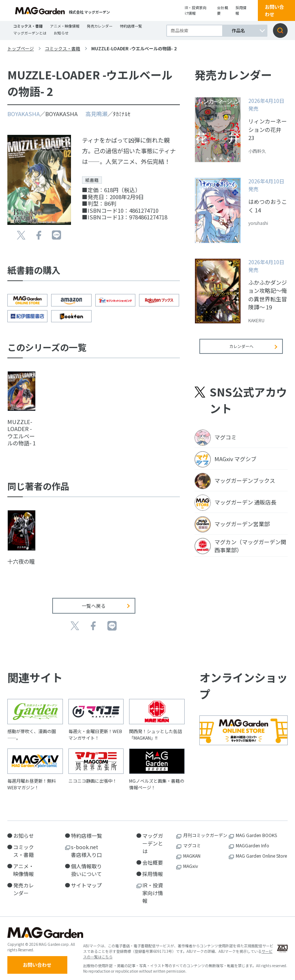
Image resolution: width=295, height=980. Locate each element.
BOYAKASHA (24, 114)
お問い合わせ (274, 10)
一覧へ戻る (94, 600)
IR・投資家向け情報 (196, 10)
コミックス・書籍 (28, 26)
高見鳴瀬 (96, 114)
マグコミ (192, 840)
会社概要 (223, 10)
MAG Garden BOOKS (256, 830)
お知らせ (61, 33)
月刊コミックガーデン (205, 830)
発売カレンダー (100, 26)
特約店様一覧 (131, 26)
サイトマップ (86, 880)
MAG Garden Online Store (261, 850)
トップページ (21, 48)
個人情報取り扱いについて (86, 864)
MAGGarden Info (253, 840)
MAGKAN (192, 850)
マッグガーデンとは (30, 33)
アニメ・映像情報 (65, 26)
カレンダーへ (241, 351)
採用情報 (241, 10)
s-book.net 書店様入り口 (87, 845)
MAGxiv (191, 860)
